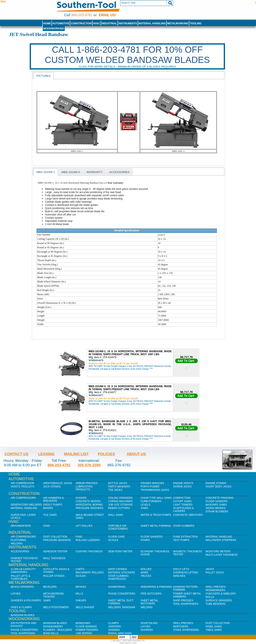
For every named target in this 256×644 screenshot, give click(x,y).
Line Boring (84, 633)
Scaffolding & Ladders (183, 510)
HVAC (96, 23)
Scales (113, 540)
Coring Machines (120, 501)
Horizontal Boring (89, 505)
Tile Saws (50, 515)
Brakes (81, 587)
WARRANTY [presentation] (95, 172)
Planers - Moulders (58, 630)
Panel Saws (214, 627)
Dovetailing (149, 623)
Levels (145, 505)
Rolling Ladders (88, 540)
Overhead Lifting (186, 573)
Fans (46, 526)
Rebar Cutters (119, 508)
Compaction (182, 498)
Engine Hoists (183, 483)
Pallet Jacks (215, 573)
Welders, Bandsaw (122, 607)
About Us (136, 454)
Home (47, 23)
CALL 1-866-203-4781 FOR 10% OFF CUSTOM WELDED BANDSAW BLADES (127, 55)
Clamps (113, 623)
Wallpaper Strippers (221, 540)
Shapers (147, 630)
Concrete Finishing (220, 498)
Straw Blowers (217, 512)
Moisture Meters (218, 551)
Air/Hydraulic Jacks (58, 483)
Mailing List (76, 454)
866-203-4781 (82, 15)
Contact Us (16, 454)
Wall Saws (116, 515)
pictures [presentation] (43, 76)
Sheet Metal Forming (156, 526)
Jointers (114, 627)
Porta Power (150, 487)
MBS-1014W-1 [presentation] (46, 172)
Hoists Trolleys (22, 487)
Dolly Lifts (181, 569)
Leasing (46, 454)
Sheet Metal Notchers (149, 602)
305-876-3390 (89, 465)
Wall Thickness (54, 558)
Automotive (61, 23)
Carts (80, 569)
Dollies (146, 569)
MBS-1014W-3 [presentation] (71, 172)
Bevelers (50, 587)
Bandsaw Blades (23, 615)
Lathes (16, 594)
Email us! (107, 15)
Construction (81, 23)
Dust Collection (55, 537)
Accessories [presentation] (119, 172)
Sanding (114, 630)
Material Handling (152, 23)
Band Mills (51, 633)
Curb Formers (151, 501)
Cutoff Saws (182, 501)
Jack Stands (52, 487)
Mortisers (181, 627)
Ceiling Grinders (120, 498)
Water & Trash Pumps (156, 515)
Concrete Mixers (88, 501)
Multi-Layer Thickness (221, 555)
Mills (79, 594)
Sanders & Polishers (26, 600)
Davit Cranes (118, 569)
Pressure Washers (90, 508)
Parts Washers (119, 487)
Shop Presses (183, 600)
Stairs (145, 540)
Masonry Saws (216, 505)
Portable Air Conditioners (118, 527)
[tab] (43, 76)
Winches (179, 576)
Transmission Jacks (155, 490)
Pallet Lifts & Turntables (20, 577)
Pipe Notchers (151, 594)
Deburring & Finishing (156, 587)
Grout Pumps (53, 505)
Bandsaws (83, 623)
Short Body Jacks (218, 487)
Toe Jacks (115, 490)
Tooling (196, 23)
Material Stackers (122, 573)
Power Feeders (87, 630)
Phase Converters (122, 594)
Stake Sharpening (186, 630)
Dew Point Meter (120, 551)
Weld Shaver (85, 607)
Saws (144, 508)
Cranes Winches (152, 483)
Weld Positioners (56, 607)
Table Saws (214, 630)
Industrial (109, 23)
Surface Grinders (219, 600)
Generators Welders (26, 505)
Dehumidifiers (21, 526)
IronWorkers (215, 590)
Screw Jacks (182, 487)
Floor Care (116, 537)
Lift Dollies (84, 526)
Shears (81, 600)
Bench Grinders (22, 587)
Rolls (210, 597)
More (144, 573)
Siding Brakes (216, 508)
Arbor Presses (87, 483)
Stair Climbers (184, 526)
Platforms (18, 540)
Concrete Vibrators (188, 515)
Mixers (48, 508)
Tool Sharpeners (186, 604)
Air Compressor (22, 483)
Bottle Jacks (118, 483)
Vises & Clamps (21, 607)
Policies (106, 454)
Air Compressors (23, 498)
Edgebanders (53, 627)
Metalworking (178, 23)
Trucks (146, 576)
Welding (17, 544)
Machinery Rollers (90, 573)
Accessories (20, 551)
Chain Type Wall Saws (156, 498)
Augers (81, 498)
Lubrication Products (84, 488)
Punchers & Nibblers (221, 594)
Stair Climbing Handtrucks (118, 577)
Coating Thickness (89, 551)
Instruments (128, 23)
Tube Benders (216, 604)
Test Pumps (181, 540)
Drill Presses (216, 587)
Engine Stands (216, 483)
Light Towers (183, 505)
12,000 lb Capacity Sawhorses (23, 571)
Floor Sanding (86, 627)
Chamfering (117, 587)
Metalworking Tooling (54, 595)
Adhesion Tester (55, 551)
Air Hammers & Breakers (53, 499)
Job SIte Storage (120, 505)
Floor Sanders (217, 501)
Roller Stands (54, 576)
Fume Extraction (185, 537)
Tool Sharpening (23, 633)
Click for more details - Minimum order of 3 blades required (127, 67)
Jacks (210, 569)
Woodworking (54, 29)
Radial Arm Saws (120, 633)
